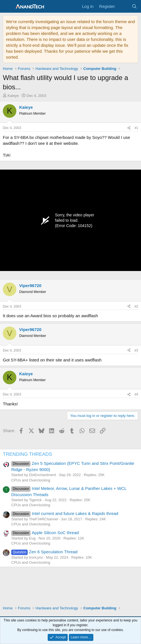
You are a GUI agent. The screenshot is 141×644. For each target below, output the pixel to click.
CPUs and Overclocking (31, 480)
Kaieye (13, 96)
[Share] (129, 128)
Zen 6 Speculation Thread (44, 552)
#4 (136, 394)
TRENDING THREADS (27, 454)
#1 (136, 128)
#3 (136, 350)
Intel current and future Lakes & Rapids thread (65, 513)
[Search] (134, 6)
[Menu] (8, 6)
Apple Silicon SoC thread (45, 533)
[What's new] (123, 6)
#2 (136, 307)
